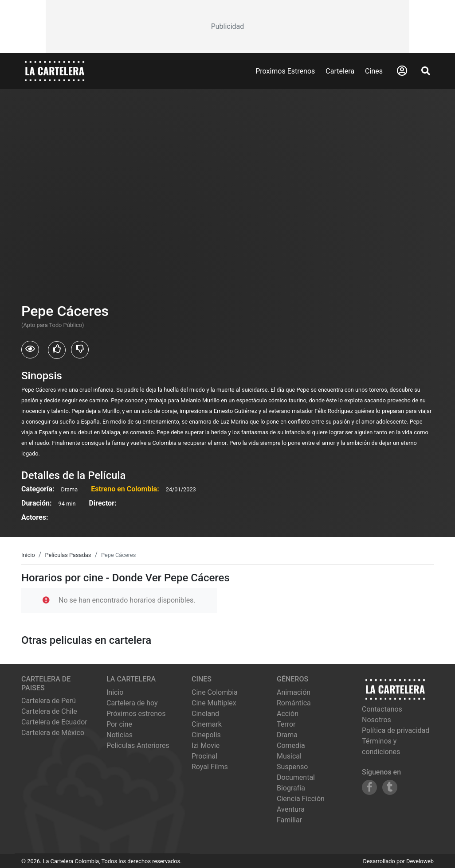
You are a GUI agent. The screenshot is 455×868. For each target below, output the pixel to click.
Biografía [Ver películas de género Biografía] (291, 788)
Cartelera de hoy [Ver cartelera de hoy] (132, 703)
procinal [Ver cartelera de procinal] (204, 756)
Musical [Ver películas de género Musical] (289, 756)
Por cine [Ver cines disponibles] (119, 724)
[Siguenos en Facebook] (369, 787)
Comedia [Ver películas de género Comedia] (291, 745)
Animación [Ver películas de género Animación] (294, 692)
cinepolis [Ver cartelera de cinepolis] (206, 735)
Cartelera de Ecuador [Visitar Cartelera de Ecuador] (54, 722)
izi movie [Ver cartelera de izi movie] (206, 745)
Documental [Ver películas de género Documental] (296, 777)
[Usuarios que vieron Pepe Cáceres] (30, 350)
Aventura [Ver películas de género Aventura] (291, 809)
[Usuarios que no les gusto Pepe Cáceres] (80, 350)
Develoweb (420, 861)
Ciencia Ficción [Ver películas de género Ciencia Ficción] (301, 799)
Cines (374, 71)
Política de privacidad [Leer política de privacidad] (396, 730)
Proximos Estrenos (285, 71)
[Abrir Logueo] (402, 71)
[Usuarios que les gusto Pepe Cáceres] (57, 350)
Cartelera (340, 71)
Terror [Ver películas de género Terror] (286, 724)
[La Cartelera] (55, 71)
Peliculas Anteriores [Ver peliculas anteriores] (138, 745)
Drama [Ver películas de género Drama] (287, 735)
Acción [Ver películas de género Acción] (288, 714)
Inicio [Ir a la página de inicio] (115, 692)
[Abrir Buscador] (426, 71)
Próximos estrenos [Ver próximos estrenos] (136, 714)
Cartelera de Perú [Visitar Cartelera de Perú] (49, 701)
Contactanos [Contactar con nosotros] (382, 709)
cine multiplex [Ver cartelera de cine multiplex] (214, 703)
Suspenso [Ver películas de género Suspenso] (292, 767)
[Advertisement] (228, 27)
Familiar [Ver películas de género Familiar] (289, 820)
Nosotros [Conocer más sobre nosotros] (377, 720)
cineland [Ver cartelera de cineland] (205, 714)
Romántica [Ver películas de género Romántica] (294, 703)
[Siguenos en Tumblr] (390, 787)
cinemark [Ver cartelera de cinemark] (207, 724)
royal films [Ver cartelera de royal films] (210, 767)
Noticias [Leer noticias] (120, 735)
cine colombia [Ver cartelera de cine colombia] (215, 692)
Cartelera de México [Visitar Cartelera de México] (53, 733)
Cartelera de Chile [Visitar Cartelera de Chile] (49, 711)
